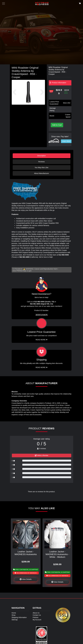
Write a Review (42, 455)
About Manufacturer (41, 173)
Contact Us (37, 615)
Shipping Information (19, 617)
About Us (36, 613)
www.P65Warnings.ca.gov (22, 271)
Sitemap (15, 620)
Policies (36, 617)
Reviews (41, 162)
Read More (41, 340)
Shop (14, 615)
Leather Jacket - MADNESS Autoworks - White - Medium (57, 554)
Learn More (66, 141)
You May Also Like (41, 167)
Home (14, 613)
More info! (67, 103)
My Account (37, 620)
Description (42, 156)
